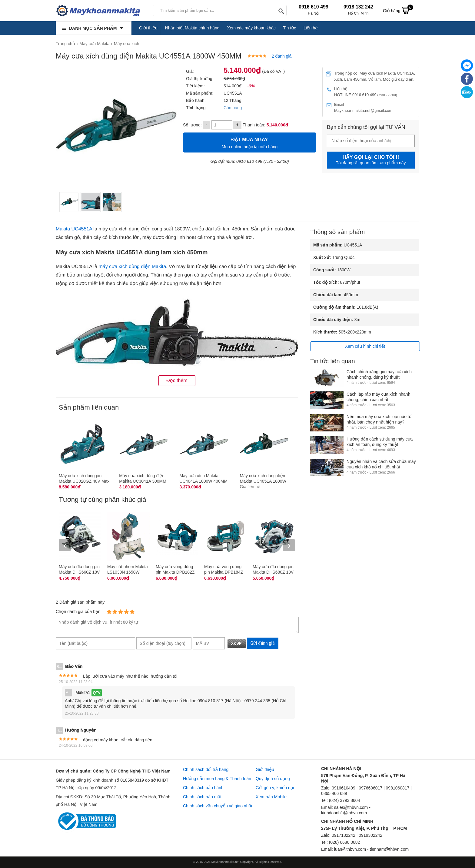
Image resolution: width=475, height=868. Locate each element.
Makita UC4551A (74, 229)
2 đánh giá (282, 56)
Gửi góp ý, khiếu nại (275, 788)
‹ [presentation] (65, 545)
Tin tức (290, 28)
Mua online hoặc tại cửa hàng (250, 142)
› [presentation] (289, 545)
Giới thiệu (148, 28)
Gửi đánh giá (263, 643)
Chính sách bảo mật (202, 797)
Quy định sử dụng (273, 779)
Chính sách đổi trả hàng (206, 769)
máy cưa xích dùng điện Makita (132, 267)
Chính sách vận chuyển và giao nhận (218, 806)
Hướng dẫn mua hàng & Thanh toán (217, 779)
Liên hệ (311, 28)
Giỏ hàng (398, 10)
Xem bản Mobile (271, 797)
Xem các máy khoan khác (251, 28)
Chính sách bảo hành (203, 788)
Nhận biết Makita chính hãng (192, 28)
